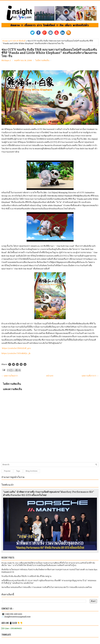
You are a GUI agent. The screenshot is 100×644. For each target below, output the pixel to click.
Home (5, 41)
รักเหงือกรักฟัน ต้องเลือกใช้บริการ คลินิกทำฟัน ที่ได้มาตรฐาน (26, 576)
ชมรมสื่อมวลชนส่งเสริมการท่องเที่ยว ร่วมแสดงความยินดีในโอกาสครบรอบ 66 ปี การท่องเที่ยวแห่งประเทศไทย (47, 587)
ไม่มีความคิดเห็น (42, 60)
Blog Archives (32, 471)
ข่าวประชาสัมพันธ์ (18, 41)
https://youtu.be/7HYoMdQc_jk (16, 353)
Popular (7, 471)
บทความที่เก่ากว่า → (90, 376)
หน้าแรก (50, 376)
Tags (18, 471)
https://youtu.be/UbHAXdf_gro (16, 348)
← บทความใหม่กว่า (10, 376)
